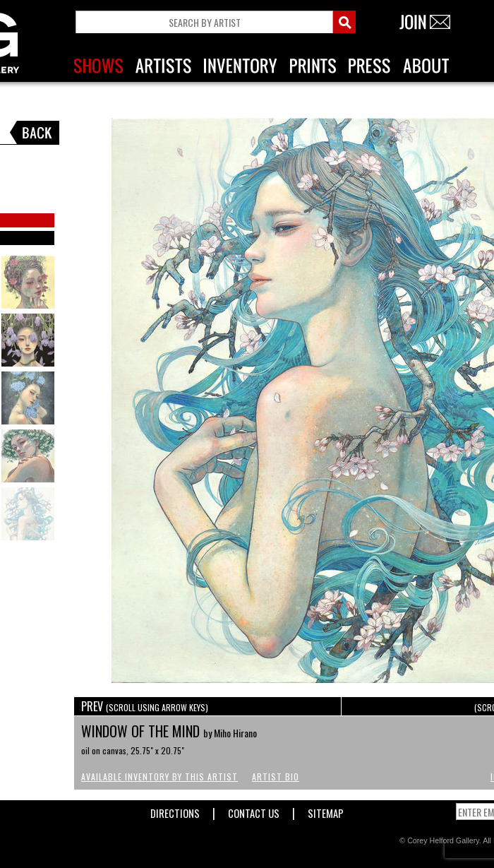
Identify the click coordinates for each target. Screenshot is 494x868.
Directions (175, 810)
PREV (145, 706)
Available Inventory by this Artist (159, 777)
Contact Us (254, 810)
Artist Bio (276, 777)
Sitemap (326, 810)
